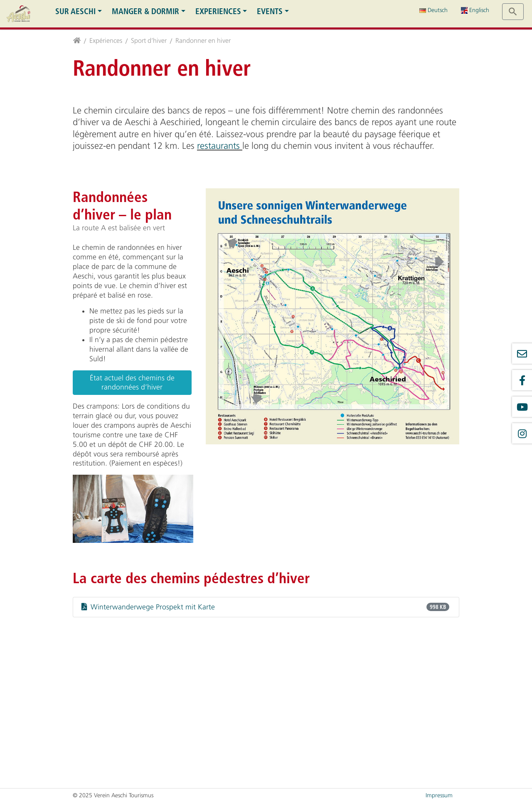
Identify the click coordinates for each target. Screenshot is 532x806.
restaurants (220, 146)
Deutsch (433, 10)
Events (270, 11)
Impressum (439, 795)
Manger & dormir (145, 11)
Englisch (475, 10)
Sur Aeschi (75, 11)
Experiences (218, 11)
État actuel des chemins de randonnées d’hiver (132, 383)
